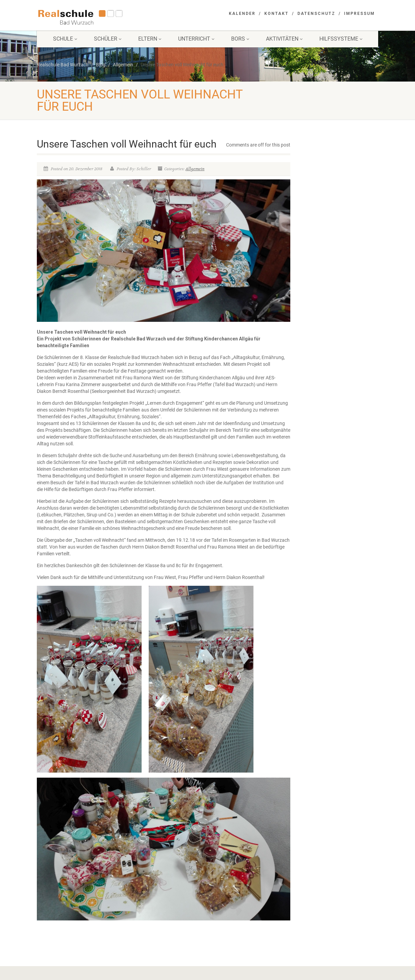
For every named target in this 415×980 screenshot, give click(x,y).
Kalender (242, 14)
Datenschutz (316, 14)
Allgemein (195, 169)
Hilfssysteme (341, 39)
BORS (240, 39)
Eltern (150, 39)
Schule (65, 39)
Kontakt (276, 14)
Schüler (108, 39)
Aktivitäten (284, 39)
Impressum (359, 14)
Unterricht (196, 39)
